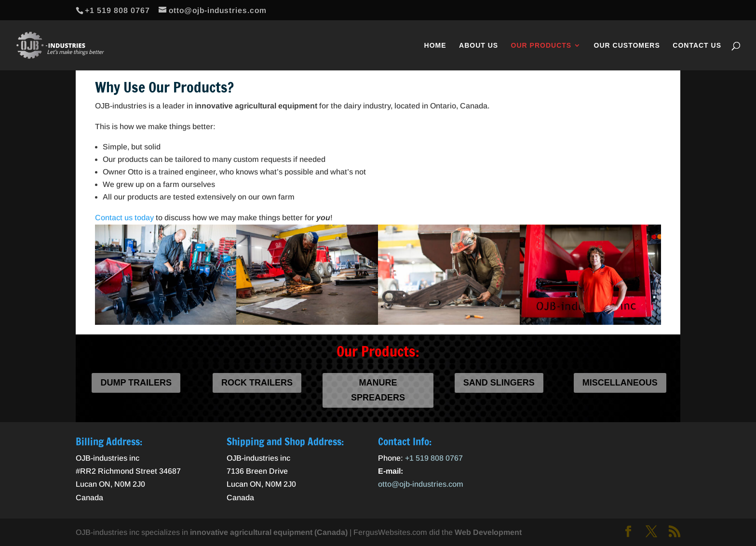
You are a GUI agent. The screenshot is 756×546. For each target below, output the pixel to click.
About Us (479, 46)
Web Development (488, 532)
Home (435, 46)
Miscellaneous (620, 383)
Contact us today (124, 218)
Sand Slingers (499, 383)
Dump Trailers (136, 383)
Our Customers (627, 46)
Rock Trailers (257, 383)
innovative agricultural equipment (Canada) (269, 532)
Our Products (541, 46)
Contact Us (697, 46)
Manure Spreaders (378, 390)
